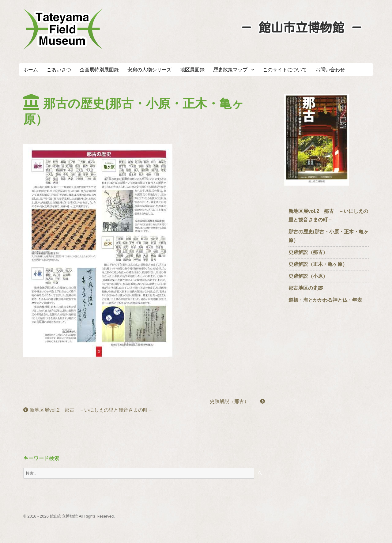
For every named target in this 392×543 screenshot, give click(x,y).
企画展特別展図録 (99, 70)
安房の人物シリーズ (149, 70)
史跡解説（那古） (237, 401)
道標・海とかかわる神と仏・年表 (325, 300)
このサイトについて (285, 70)
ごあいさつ (59, 70)
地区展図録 (192, 70)
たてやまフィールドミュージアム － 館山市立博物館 (63, 29)
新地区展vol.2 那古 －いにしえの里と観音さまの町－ (88, 410)
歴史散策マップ (230, 70)
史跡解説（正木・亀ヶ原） (318, 264)
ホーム (31, 70)
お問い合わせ (330, 70)
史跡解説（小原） (308, 276)
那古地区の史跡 (306, 288)
